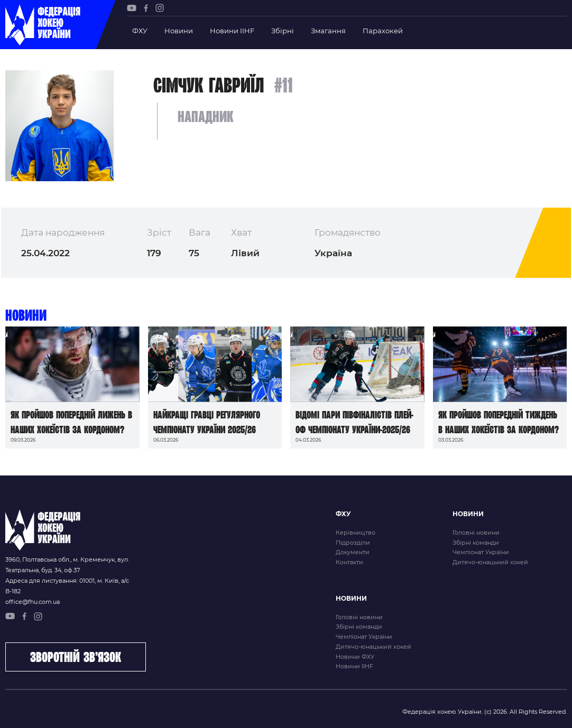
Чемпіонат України (481, 552)
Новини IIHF (232, 31)
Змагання (328, 31)
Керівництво (356, 533)
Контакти (349, 562)
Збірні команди (476, 543)
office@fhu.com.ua (33, 602)
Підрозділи (353, 543)
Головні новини (476, 533)
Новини (179, 31)
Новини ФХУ (355, 657)
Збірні (283, 31)
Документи (353, 552)
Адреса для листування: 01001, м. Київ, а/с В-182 (67, 586)
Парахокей (383, 31)
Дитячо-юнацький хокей (490, 562)
